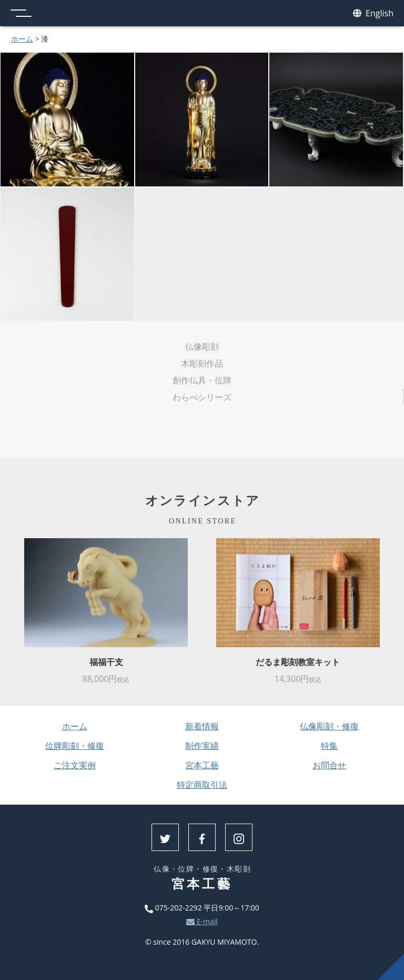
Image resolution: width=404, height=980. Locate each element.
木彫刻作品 (202, 363)
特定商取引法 (202, 785)
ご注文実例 (75, 765)
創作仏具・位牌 (202, 380)
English (373, 13)
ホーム (22, 39)
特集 (329, 746)
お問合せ (329, 765)
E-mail (202, 921)
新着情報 (202, 726)
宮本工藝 (202, 765)
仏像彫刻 (202, 347)
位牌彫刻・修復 (75, 746)
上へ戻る (391, 967)
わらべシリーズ (202, 397)
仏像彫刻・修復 (329, 726)
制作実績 (202, 746)
